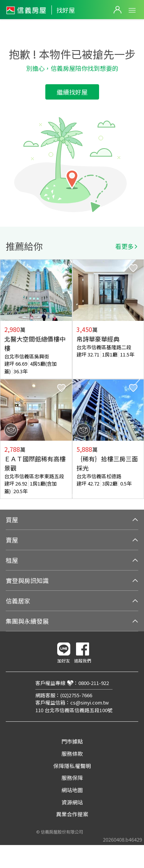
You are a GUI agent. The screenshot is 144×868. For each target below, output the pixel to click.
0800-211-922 (94, 683)
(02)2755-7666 (76, 695)
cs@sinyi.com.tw (89, 702)
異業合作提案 (72, 814)
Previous (6, 379)
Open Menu (132, 10)
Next (138, 379)
